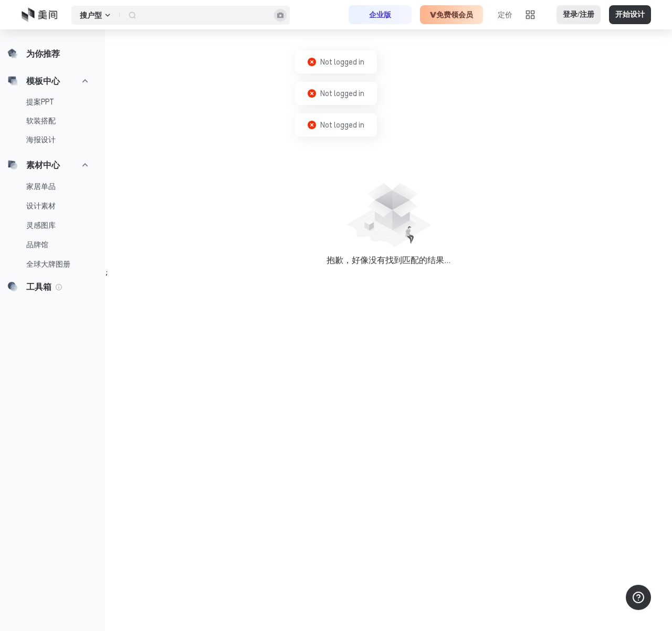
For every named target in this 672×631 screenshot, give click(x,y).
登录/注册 (579, 14)
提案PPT (40, 102)
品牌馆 (37, 245)
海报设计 (41, 140)
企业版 (380, 15)
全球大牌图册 (48, 264)
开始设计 (630, 14)
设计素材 (41, 206)
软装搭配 (41, 121)
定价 (505, 15)
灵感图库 (41, 225)
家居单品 (41, 186)
